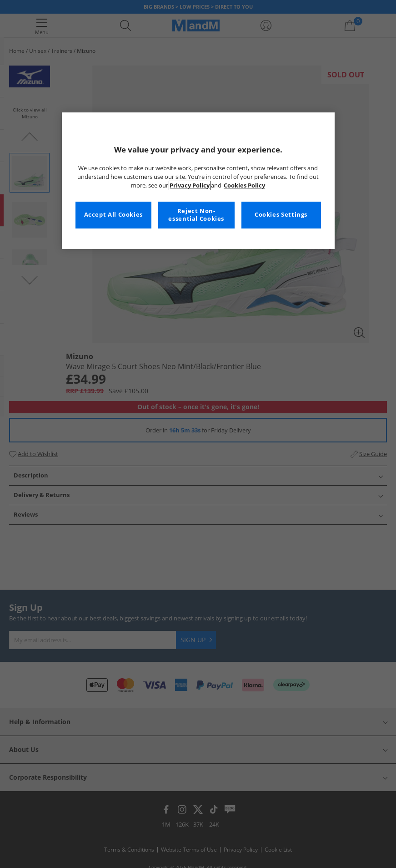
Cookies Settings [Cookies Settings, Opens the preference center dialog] (281, 215)
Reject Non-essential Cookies (196, 215)
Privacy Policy (190, 185)
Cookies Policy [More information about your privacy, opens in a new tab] (244, 185)
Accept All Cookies (113, 215)
